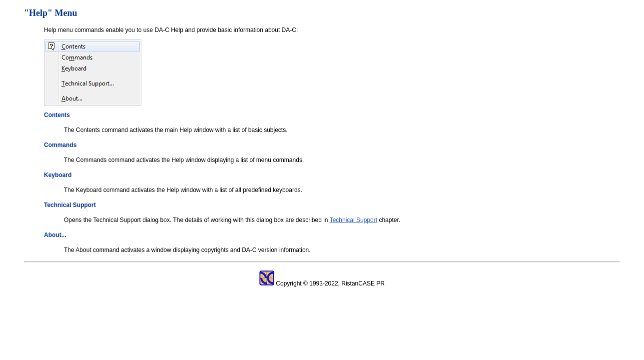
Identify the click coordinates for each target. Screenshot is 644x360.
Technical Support (353, 220)
